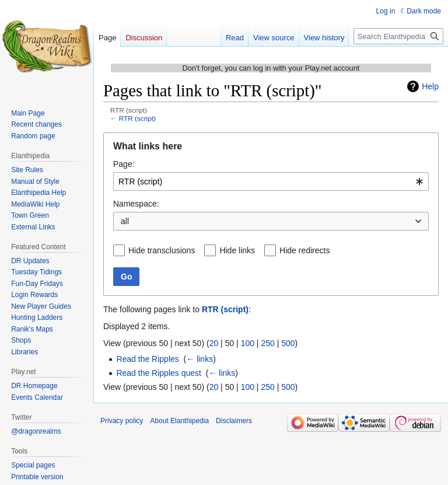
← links (199, 359)
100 (248, 343)
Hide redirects (304, 250)
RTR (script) (137, 118)
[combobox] (271, 182)
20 (214, 343)
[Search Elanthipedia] (398, 36)
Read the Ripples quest (159, 373)
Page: (124, 164)
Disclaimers (234, 421)
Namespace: (136, 204)
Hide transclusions (162, 250)
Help (430, 86)
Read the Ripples (147, 359)
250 (267, 343)
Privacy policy (122, 421)
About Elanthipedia (179, 421)
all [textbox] (125, 221)
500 (288, 343)
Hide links (237, 250)
